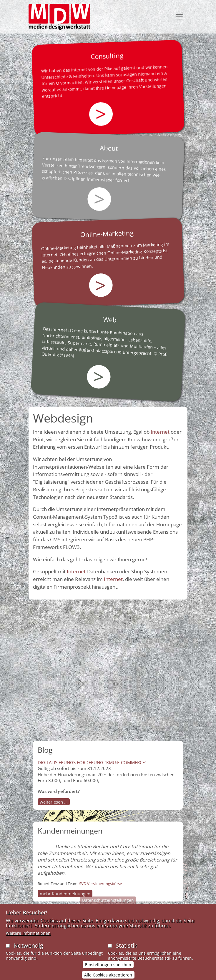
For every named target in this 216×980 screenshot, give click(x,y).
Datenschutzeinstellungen (108, 907)
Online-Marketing (107, 233)
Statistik (127, 952)
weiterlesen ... (54, 802)
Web (110, 319)
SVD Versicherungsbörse (100, 884)
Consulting (107, 56)
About (109, 148)
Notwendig (28, 952)
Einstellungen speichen (108, 971)
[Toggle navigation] (179, 17)
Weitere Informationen (28, 940)
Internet (160, 432)
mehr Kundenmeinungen (65, 894)
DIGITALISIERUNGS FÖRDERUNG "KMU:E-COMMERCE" (92, 762)
